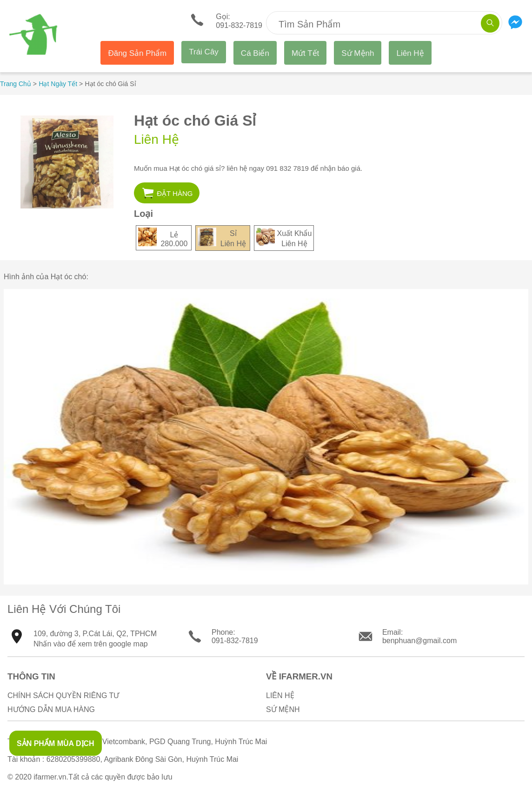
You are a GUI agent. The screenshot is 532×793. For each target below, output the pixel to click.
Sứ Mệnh (358, 53)
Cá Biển (255, 53)
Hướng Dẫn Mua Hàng (51, 709)
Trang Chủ (16, 84)
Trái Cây (204, 52)
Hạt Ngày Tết (58, 84)
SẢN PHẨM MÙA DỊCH (56, 743)
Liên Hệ (410, 53)
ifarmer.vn (50, 777)
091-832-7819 (235, 641)
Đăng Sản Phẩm (137, 53)
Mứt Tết (305, 53)
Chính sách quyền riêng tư (63, 696)
